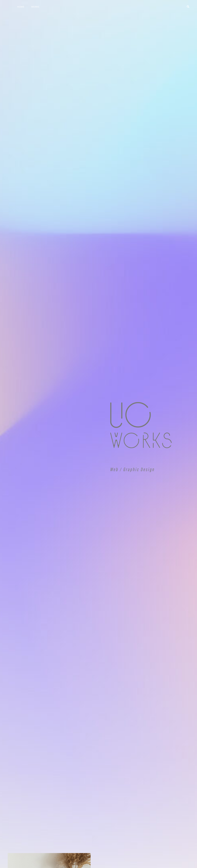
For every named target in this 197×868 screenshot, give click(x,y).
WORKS (35, 7)
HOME (21, 7)
